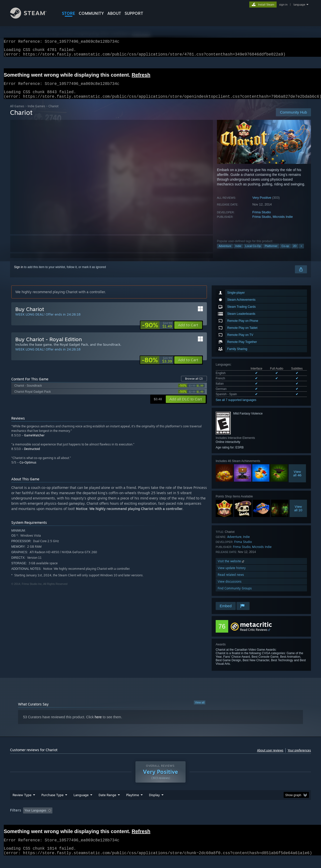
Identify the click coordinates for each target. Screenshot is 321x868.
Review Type (22, 804)
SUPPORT (134, 13)
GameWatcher (34, 441)
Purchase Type (52, 804)
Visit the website (231, 567)
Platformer (271, 252)
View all (200, 708)
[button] (188, 331)
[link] (157, 331)
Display (154, 804)
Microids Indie (283, 223)
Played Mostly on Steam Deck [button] (161, 820)
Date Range (107, 804)
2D (295, 252)
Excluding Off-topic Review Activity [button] (86, 820)
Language (81, 804)
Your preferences (299, 756)
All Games (17, 112)
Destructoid (32, 455)
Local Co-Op (253, 252)
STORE (69, 13)
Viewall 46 (297, 479)
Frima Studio (262, 218)
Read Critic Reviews (254, 636)
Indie (238, 252)
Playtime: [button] (125, 820)
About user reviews (270, 756)
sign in (283, 5)
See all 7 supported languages (236, 406)
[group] (160, 820)
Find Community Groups (235, 594)
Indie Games (36, 112)
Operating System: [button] (203, 820)
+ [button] (301, 252)
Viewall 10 (298, 514)
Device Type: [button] (267, 820)
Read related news (231, 581)
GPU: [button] (245, 820)
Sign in (19, 273)
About (114, 13)
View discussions (230, 588)
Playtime (133, 804)
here (98, 723)
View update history (232, 574)
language (299, 5)
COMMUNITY (91, 13)
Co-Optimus (28, 468)
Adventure (225, 252)
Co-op (285, 252)
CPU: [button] (229, 820)
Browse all (194, 385)
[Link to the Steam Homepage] (32, 17)
